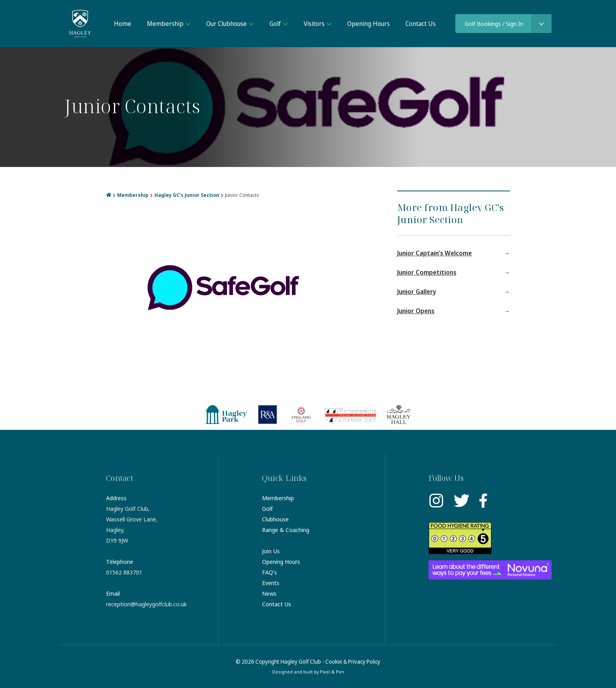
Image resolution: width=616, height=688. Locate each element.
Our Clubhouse (226, 24)
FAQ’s (269, 572)
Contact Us (421, 24)
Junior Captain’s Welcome (434, 253)
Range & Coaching (286, 530)
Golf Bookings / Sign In (494, 24)
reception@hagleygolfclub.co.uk (146, 604)
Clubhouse (275, 519)
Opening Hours (368, 24)
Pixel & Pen (332, 672)
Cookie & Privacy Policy (353, 661)
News (269, 593)
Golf (275, 24)
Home (123, 24)
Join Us (271, 551)
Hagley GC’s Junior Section (187, 195)
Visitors (314, 24)
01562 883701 (124, 572)
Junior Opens (416, 311)
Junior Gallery (417, 292)
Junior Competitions (427, 272)
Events (271, 583)
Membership (165, 24)
